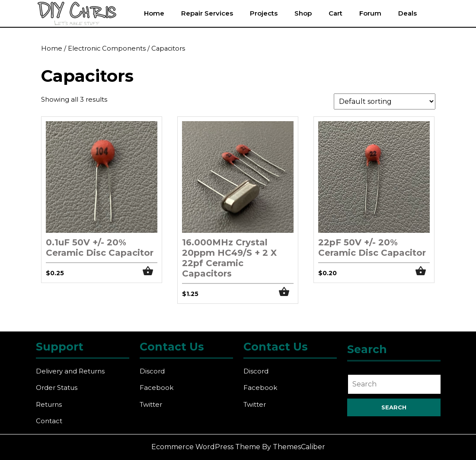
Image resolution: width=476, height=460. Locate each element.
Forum (370, 13)
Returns (49, 404)
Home (154, 13)
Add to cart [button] (150, 271)
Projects (264, 13)
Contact (49, 421)
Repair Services (207, 13)
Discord (152, 371)
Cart (335, 13)
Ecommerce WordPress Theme (206, 447)
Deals (407, 13)
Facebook (157, 388)
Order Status (57, 388)
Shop (303, 13)
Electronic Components (107, 48)
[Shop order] (385, 101)
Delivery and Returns (70, 371)
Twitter (151, 404)
